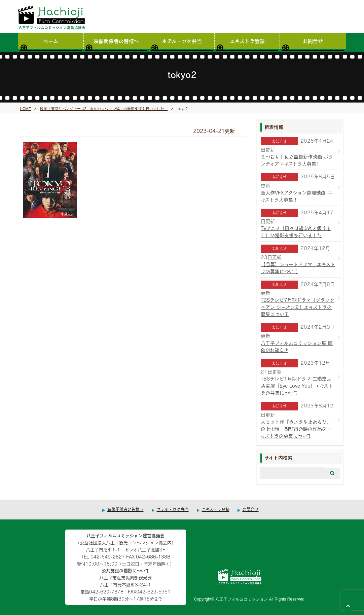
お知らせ (279, 141)
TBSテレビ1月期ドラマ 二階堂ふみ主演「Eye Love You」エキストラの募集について (297, 386)
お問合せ (313, 41)
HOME (25, 109)
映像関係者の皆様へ (116, 41)
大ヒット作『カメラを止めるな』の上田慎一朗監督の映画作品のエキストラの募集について (296, 429)
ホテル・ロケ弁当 (182, 41)
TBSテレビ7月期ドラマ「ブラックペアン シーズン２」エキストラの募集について (298, 307)
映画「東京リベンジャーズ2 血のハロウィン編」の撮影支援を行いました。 (104, 109)
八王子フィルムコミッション (242, 599)
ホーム (51, 41)
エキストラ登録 (247, 41)
